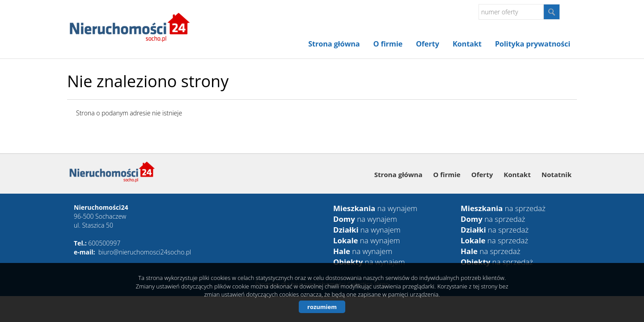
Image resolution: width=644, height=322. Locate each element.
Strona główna (334, 44)
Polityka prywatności (533, 44)
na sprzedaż (503, 208)
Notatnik (557, 174)
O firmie (388, 44)
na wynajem (375, 208)
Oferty (428, 44)
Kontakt (467, 44)
